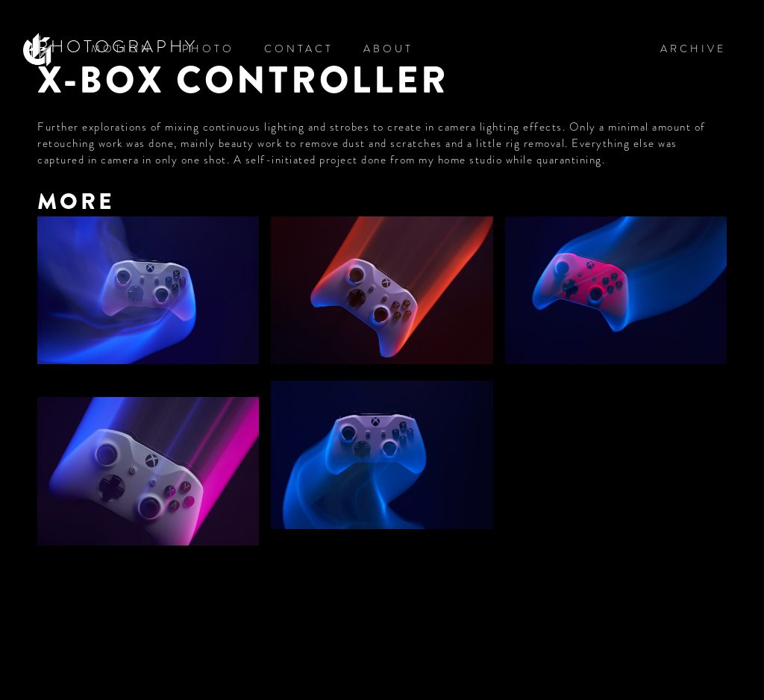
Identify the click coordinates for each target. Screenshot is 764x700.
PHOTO (208, 49)
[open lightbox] (148, 293)
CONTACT (299, 49)
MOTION (122, 49)
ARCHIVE (693, 49)
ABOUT (388, 49)
